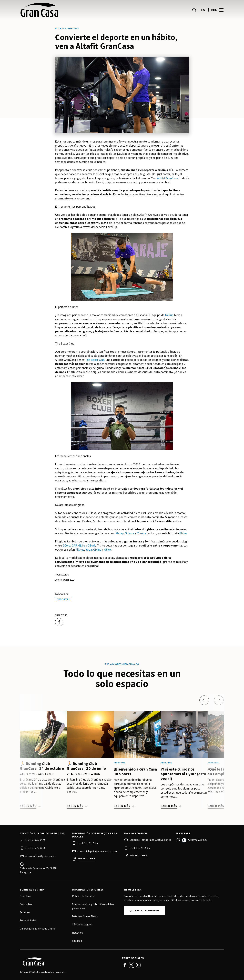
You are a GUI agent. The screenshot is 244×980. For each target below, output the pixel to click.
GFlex (108, 549)
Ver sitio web (86, 859)
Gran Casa (26, 896)
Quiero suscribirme (145, 910)
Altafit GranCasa (167, 178)
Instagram (138, 965)
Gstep (120, 533)
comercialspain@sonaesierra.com (97, 851)
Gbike (183, 533)
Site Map (77, 941)
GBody (92, 545)
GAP (74, 545)
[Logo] (69, 962)
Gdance (130, 533)
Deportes (63, 599)
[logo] (71, 10)
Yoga (89, 549)
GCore (66, 545)
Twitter (131, 965)
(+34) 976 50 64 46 (35, 840)
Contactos (26, 904)
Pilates (80, 549)
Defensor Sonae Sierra (85, 916)
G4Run (169, 315)
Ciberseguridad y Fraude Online (38, 928)
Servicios (25, 912)
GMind (97, 549)
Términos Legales (82, 924)
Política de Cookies (83, 896)
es (203, 10)
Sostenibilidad (28, 920)
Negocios (77, 933)
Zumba (141, 533)
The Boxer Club (95, 360)
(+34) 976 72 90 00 (35, 848)
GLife (82, 545)
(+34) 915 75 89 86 (88, 843)
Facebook (125, 965)
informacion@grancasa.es (40, 856)
